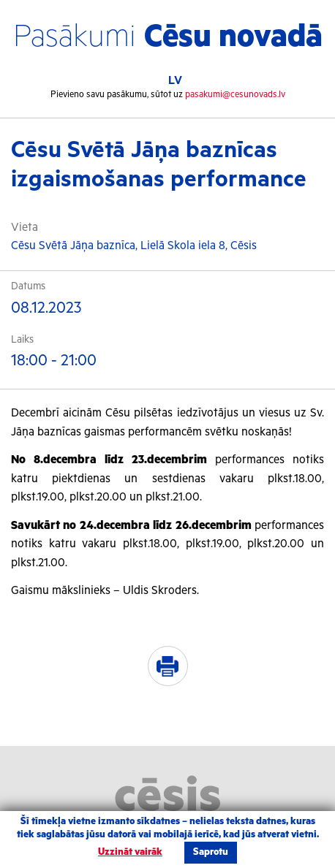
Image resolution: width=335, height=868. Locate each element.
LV (175, 81)
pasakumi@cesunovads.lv (235, 95)
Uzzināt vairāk (130, 852)
